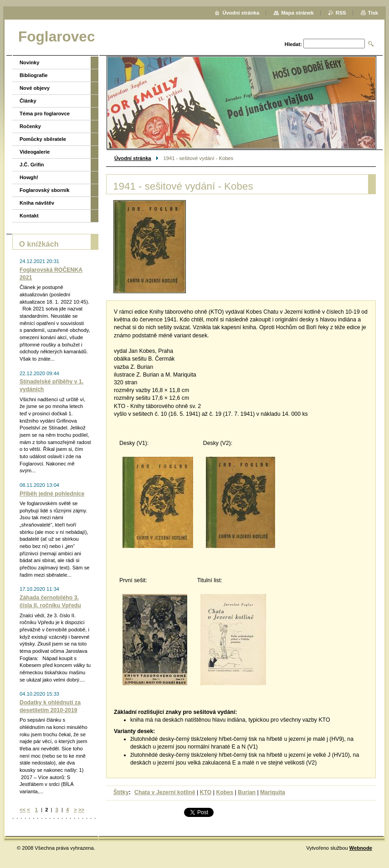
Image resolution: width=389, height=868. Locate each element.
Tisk (373, 13)
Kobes (225, 792)
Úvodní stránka (133, 158)
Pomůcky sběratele (43, 139)
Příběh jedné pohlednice (52, 494)
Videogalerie (35, 152)
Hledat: (293, 44)
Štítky (121, 792)
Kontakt (29, 216)
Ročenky (30, 126)
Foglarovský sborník (44, 190)
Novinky (30, 62)
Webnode (361, 848)
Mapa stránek (297, 13)
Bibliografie (34, 75)
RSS (341, 13)
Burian (247, 792)
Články (28, 101)
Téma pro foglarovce (45, 114)
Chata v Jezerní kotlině (165, 792)
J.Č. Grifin (32, 165)
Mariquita (273, 792)
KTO (206, 792)
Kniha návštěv (37, 203)
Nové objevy (35, 88)
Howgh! (29, 177)
